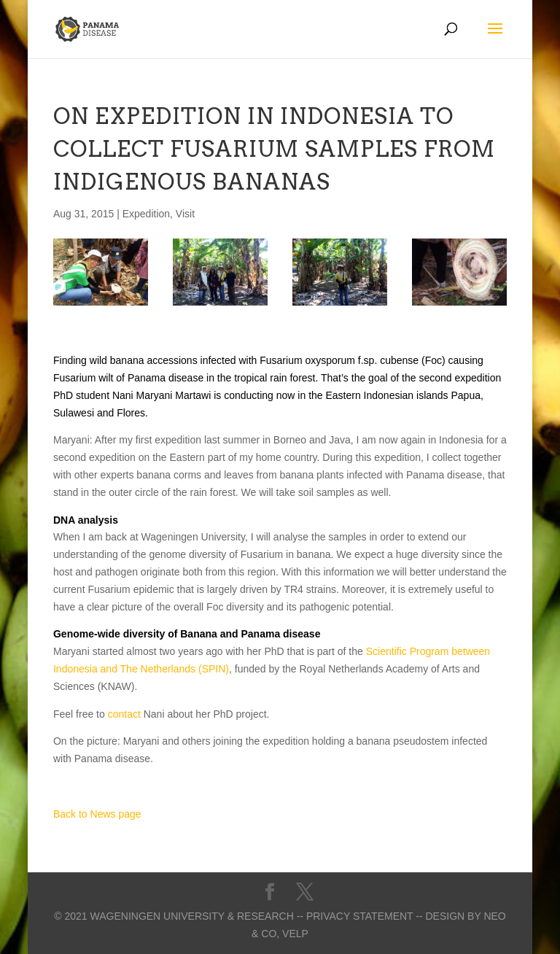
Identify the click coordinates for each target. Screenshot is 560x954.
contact (124, 714)
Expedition (146, 214)
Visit (185, 214)
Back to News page (97, 814)
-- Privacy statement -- (360, 916)
